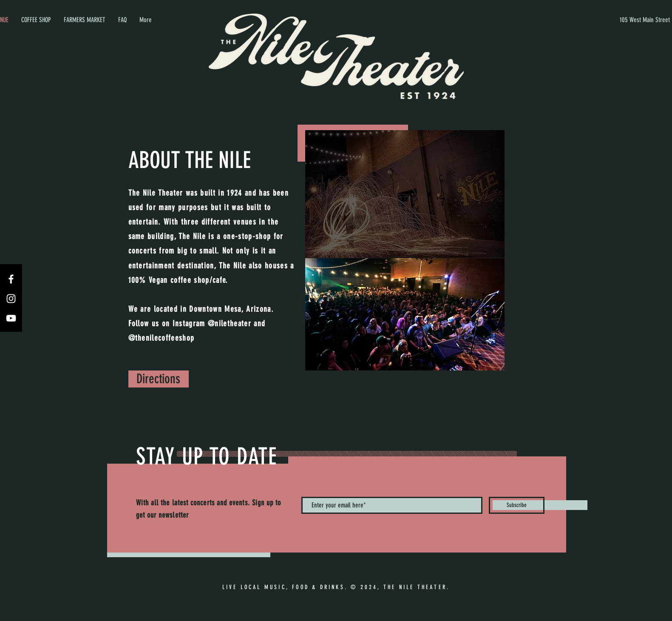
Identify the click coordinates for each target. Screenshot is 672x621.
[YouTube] (11, 318)
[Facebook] (11, 279)
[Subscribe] (517, 505)
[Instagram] (11, 299)
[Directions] (159, 379)
